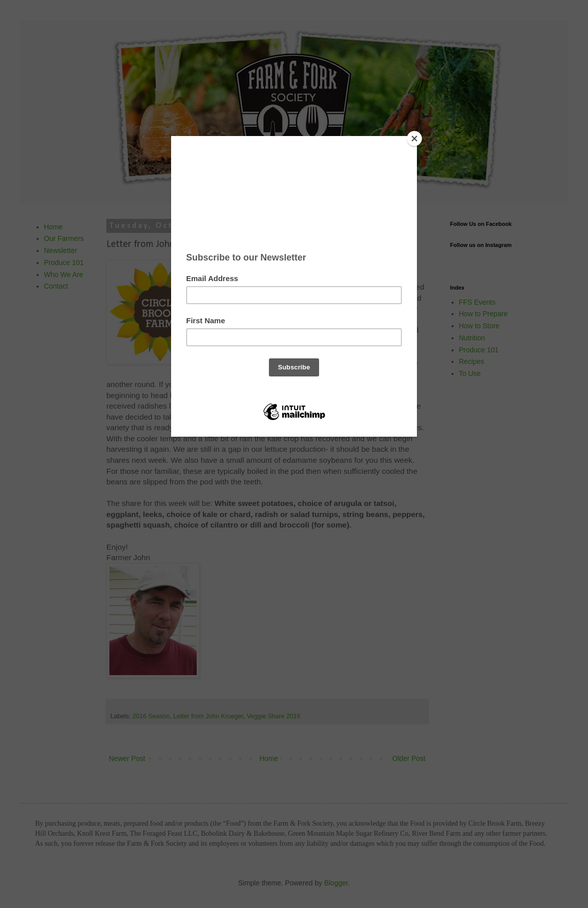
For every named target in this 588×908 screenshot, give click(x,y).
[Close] (414, 139)
